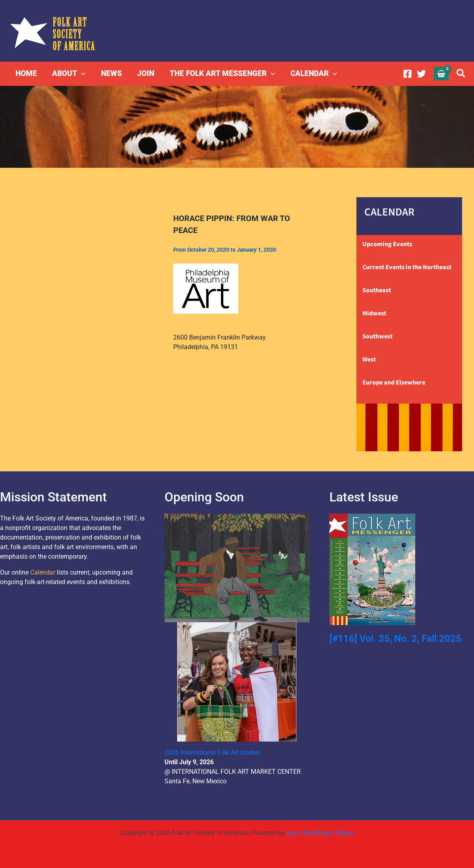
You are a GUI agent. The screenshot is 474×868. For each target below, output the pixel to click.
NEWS (111, 73)
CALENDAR (313, 74)
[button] (81, 74)
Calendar (43, 572)
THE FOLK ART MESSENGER (222, 74)
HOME (26, 73)
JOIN (145, 73)
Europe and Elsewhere (394, 383)
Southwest (377, 336)
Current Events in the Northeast (407, 267)
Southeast (377, 290)
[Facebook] (407, 74)
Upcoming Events (387, 244)
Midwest (374, 313)
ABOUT (69, 74)
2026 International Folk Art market (212, 752)
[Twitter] (421, 74)
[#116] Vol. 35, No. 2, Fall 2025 (395, 639)
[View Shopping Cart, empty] (441, 73)
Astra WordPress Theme (320, 833)
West (369, 359)
